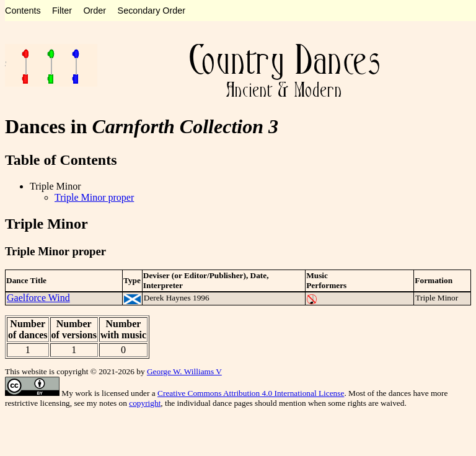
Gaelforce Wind (38, 298)
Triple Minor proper (94, 197)
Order (95, 11)
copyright (145, 403)
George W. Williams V (184, 371)
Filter (62, 11)
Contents (23, 11)
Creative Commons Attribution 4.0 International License (251, 393)
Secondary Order (152, 11)
